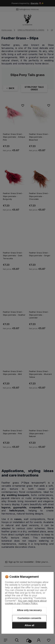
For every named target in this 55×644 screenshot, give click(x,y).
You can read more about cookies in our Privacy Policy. (26, 602)
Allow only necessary (29, 610)
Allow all (29, 625)
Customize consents (29, 618)
